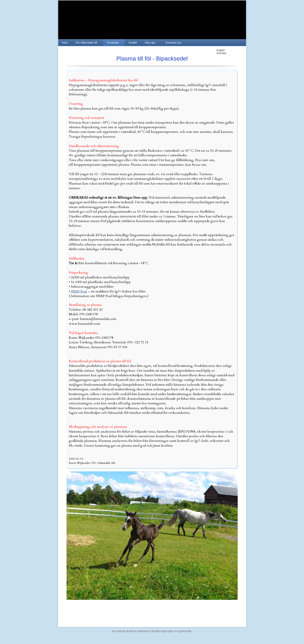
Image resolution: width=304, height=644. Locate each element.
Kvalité (133, 43)
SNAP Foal (79, 291)
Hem (65, 43)
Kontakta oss (173, 43)
